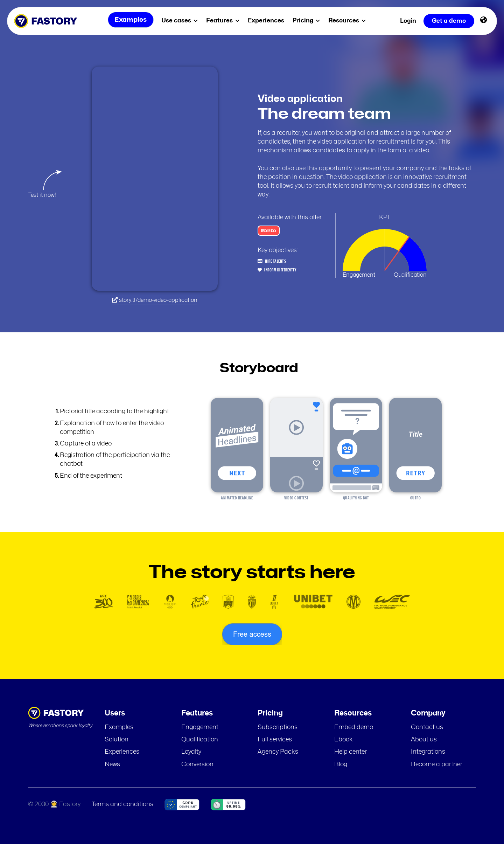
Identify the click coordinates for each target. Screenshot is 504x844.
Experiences (122, 752)
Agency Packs (278, 752)
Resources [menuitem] (348, 20)
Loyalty (191, 752)
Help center (351, 752)
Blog (341, 765)
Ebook (344, 740)
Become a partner (437, 765)
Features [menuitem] (224, 20)
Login (408, 21)
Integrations (428, 752)
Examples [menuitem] (130, 21)
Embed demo (354, 727)
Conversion (197, 765)
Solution (117, 740)
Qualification (200, 740)
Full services (275, 740)
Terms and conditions (122, 804)
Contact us (427, 727)
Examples (119, 727)
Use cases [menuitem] (181, 20)
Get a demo (449, 21)
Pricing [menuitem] (308, 20)
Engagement (200, 727)
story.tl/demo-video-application (155, 300)
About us (424, 740)
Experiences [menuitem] (267, 20)
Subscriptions (278, 727)
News (112, 765)
